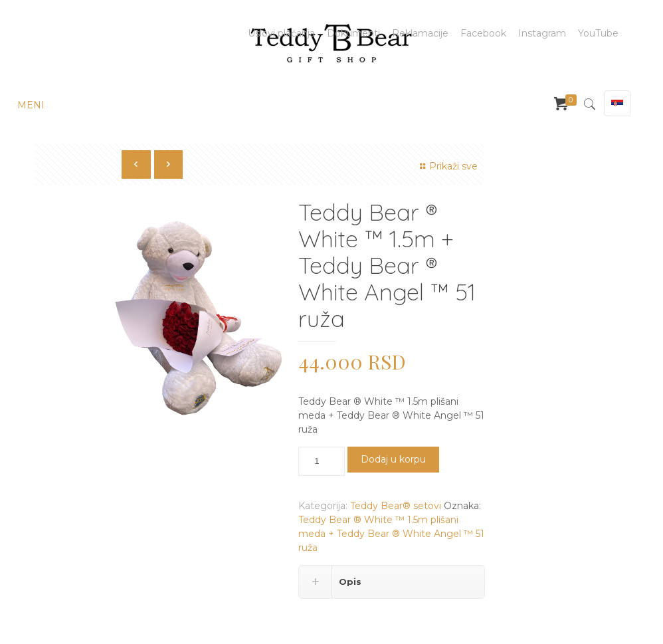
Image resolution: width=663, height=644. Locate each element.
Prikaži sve (447, 166)
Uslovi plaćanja (281, 33)
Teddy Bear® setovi (396, 506)
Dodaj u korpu (393, 459)
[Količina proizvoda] (322, 461)
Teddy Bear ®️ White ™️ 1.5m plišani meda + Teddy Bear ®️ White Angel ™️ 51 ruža (391, 534)
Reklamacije (420, 33)
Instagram (542, 33)
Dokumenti (353, 33)
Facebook (483, 33)
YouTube (598, 33)
